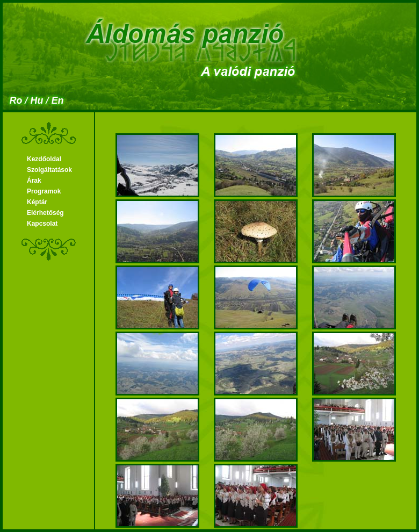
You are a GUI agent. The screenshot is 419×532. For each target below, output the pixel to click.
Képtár (37, 202)
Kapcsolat (42, 224)
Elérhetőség (45, 213)
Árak (34, 181)
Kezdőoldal (44, 159)
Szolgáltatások (49, 170)
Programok (44, 191)
